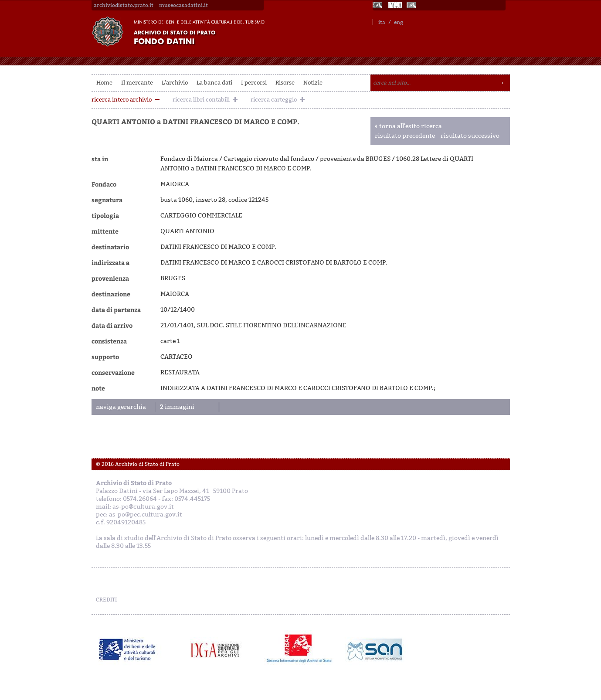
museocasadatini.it (183, 5)
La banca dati (214, 83)
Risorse (285, 83)
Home (104, 83)
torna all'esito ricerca (411, 126)
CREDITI (106, 600)
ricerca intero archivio (122, 100)
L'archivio (175, 83)
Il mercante (137, 83)
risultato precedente (405, 136)
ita (382, 22)
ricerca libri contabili (201, 100)
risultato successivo (470, 136)
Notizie (313, 83)
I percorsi (254, 83)
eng (399, 22)
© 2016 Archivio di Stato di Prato (138, 464)
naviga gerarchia (121, 407)
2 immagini (177, 407)
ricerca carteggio (274, 100)
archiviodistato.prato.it (124, 5)
